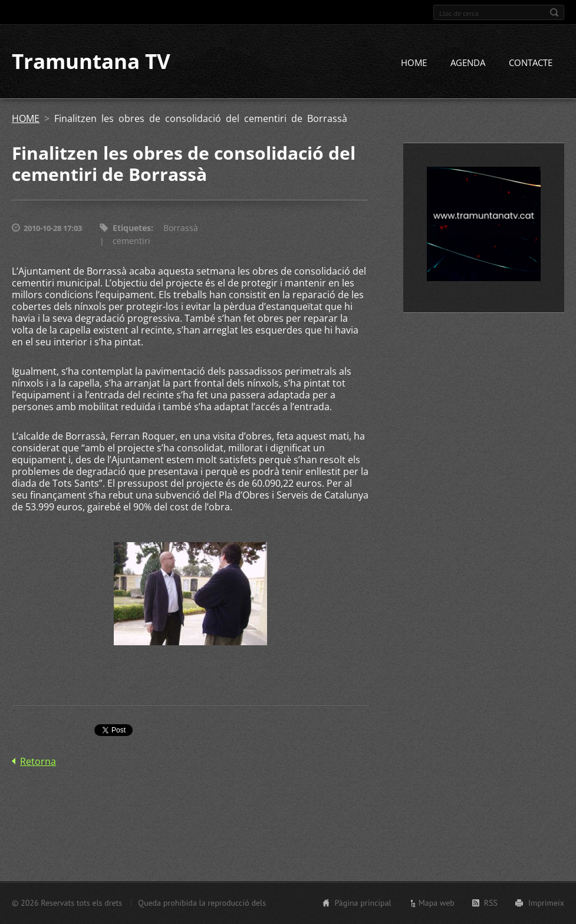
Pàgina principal (363, 903)
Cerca (554, 12)
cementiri (131, 241)
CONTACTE (531, 63)
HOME (414, 63)
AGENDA (468, 63)
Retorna (38, 762)
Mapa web (437, 903)
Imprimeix (546, 903)
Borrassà (181, 228)
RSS (491, 903)
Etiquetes (132, 228)
